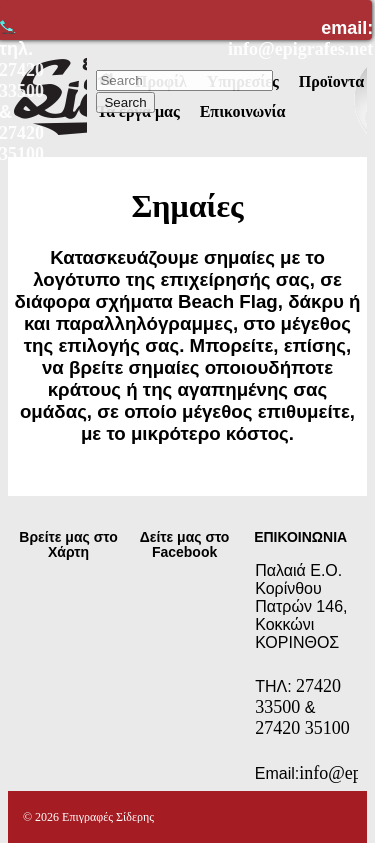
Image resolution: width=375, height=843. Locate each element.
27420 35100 (302, 728)
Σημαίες (187, 206)
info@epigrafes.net (300, 49)
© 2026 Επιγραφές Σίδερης (88, 817)
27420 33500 (298, 696)
